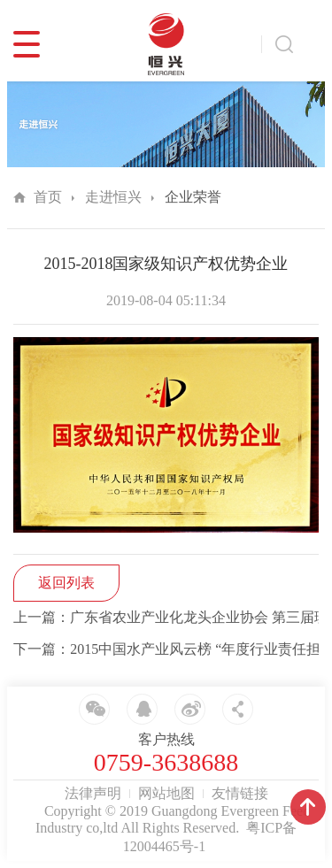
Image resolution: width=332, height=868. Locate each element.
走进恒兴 (113, 197)
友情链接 (240, 793)
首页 (48, 197)
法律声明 (93, 793)
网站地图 (166, 793)
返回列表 (66, 583)
